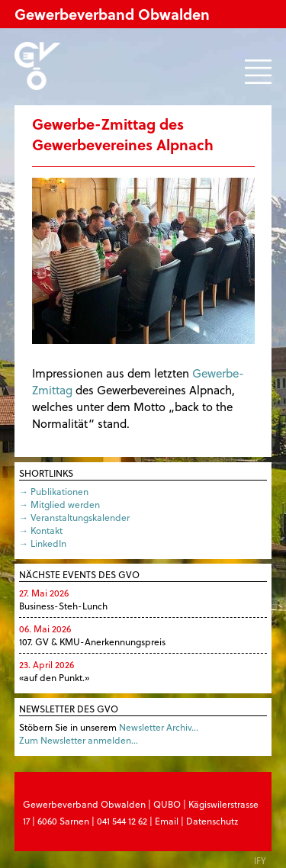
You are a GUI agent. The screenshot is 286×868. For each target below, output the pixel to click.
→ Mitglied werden (59, 504)
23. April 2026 (47, 664)
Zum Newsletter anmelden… (79, 740)
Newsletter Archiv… (159, 727)
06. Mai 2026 (45, 628)
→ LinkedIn (43, 543)
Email (167, 821)
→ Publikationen (54, 491)
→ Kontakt (41, 530)
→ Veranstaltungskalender (74, 517)
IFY (260, 860)
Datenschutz (212, 821)
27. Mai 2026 (44, 593)
